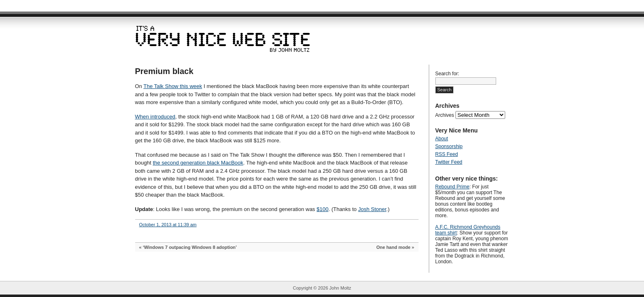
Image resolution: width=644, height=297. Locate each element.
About (442, 139)
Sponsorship (449, 146)
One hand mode (393, 247)
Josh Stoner (372, 209)
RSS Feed (447, 154)
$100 (323, 209)
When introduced (155, 117)
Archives (445, 115)
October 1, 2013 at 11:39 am (168, 225)
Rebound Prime (452, 187)
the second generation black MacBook (198, 163)
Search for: (447, 74)
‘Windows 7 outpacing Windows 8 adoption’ (190, 247)
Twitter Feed (449, 162)
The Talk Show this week (173, 86)
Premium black (164, 71)
